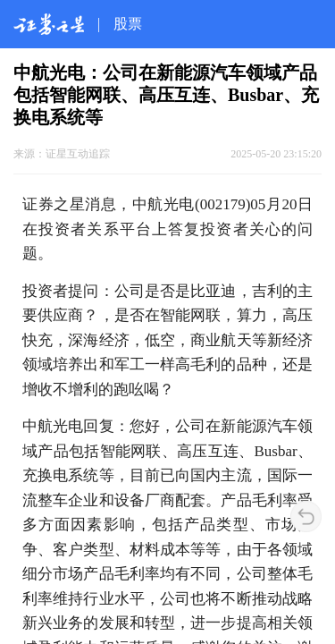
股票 (128, 24)
